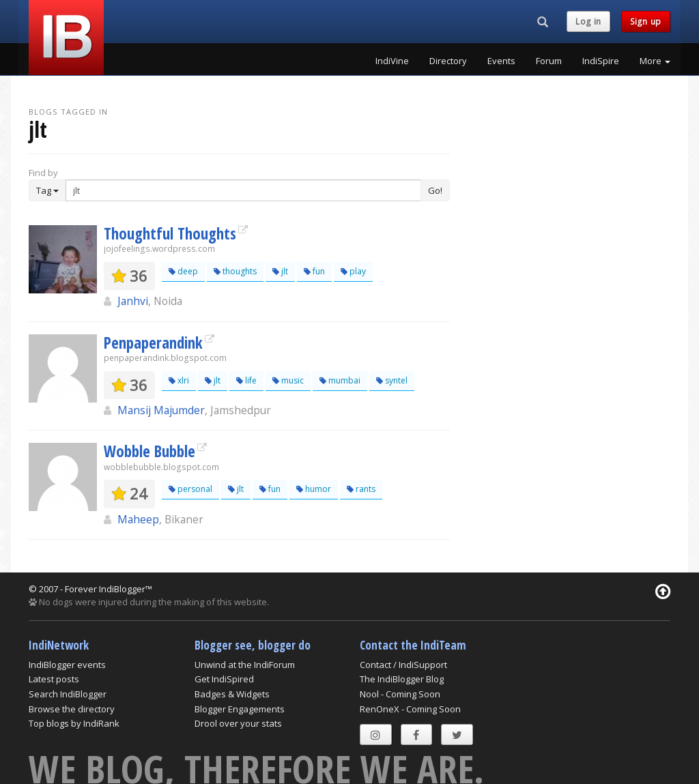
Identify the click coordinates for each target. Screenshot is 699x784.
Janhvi (133, 301)
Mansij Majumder (161, 410)
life (246, 380)
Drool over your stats (238, 723)
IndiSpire (601, 61)
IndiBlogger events (67, 665)
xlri (179, 380)
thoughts (235, 271)
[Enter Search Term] (243, 190)
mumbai (340, 380)
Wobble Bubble (149, 451)
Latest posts (54, 679)
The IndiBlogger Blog (402, 679)
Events (501, 61)
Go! (435, 190)
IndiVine (392, 61)
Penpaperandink (153, 343)
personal (190, 489)
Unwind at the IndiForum (245, 665)
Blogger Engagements (240, 709)
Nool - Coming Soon (400, 694)
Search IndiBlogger (68, 694)
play (353, 271)
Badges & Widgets (232, 694)
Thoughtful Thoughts (170, 233)
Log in (588, 21)
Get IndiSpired (224, 679)
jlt (280, 271)
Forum (549, 61)
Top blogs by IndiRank (74, 723)
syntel (392, 380)
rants (361, 489)
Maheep (138, 519)
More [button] (655, 61)
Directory (448, 61)
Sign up (646, 21)
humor (314, 489)
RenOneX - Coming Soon (410, 709)
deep (183, 271)
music (288, 380)
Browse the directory (72, 709)
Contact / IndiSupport (403, 665)
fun (314, 271)
